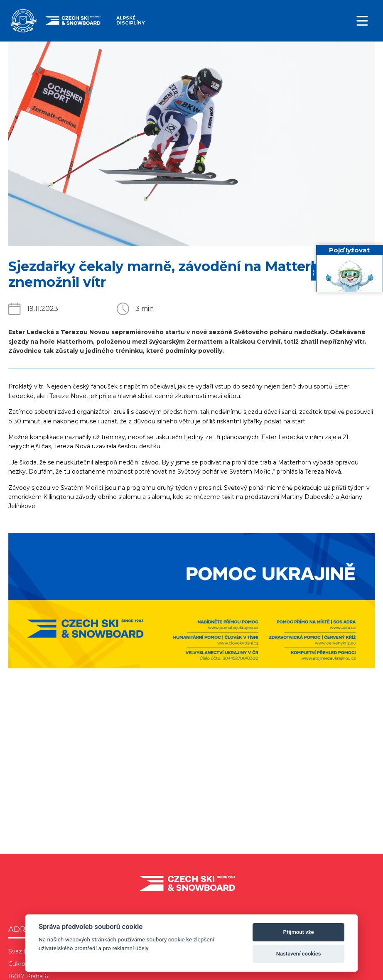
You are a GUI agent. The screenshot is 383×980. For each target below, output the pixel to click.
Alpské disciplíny (130, 21)
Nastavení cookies (299, 954)
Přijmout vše (299, 932)
